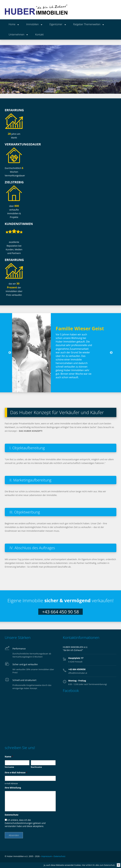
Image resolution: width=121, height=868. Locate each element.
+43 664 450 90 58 (60, 612)
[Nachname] (43, 763)
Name (9, 757)
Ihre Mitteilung (13, 788)
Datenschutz (12, 815)
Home (12, 24)
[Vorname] (17, 763)
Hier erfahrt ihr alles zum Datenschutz (98, 865)
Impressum (47, 856)
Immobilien (32, 24)
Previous (10, 353)
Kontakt (39, 34)
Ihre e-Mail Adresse (16, 773)
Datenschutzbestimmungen (19, 823)
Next (111, 353)
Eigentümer (56, 24)
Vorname (10, 767)
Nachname (36, 767)
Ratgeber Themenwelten (87, 24)
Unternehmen (16, 34)
